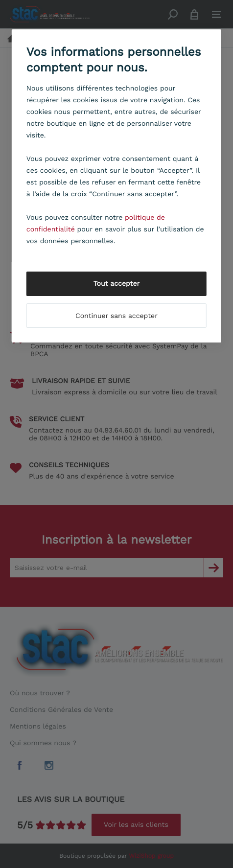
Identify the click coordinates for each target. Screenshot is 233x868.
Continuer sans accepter (116, 316)
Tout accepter (117, 284)
